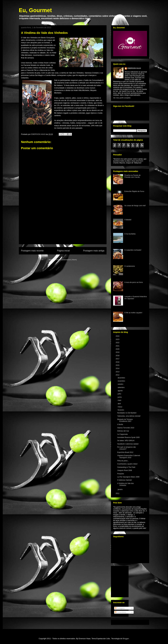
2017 (118, 359)
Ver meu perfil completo (122, 98)
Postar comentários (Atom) (66, 260)
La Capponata (122, 434)
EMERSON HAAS (134, 68)
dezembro (122, 378)
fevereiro (121, 410)
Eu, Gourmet (35, 10)
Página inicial (63, 251)
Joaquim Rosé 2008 (125, 470)
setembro (121, 387)
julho (120, 394)
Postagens (120, 608)
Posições (121, 474)
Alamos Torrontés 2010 (126, 428)
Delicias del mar (123, 431)
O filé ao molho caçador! (133, 313)
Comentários (120, 612)
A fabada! (128, 220)
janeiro (120, 489)
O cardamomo (130, 266)
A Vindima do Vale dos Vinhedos (126, 484)
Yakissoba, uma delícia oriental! (129, 416)
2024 (118, 336)
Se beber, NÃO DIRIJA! (126, 441)
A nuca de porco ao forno (134, 282)
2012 (118, 375)
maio (120, 400)
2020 (118, 349)
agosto (120, 391)
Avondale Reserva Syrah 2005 (128, 437)
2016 (118, 362)
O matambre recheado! (133, 250)
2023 (118, 339)
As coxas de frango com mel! (135, 206)
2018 (118, 356)
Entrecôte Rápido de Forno (134, 191)
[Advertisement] (63, 228)
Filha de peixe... (123, 461)
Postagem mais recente (32, 251)
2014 (118, 368)
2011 (118, 493)
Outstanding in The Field (126, 467)
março (120, 407)
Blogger (126, 639)
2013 (118, 372)
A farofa (120, 424)
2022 (118, 343)
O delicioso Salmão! (125, 480)
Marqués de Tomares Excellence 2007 (125, 420)
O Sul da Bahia (130, 234)
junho (120, 397)
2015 (118, 365)
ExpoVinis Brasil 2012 (125, 452)
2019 (118, 352)
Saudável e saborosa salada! (128, 444)
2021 (118, 346)
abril (119, 404)
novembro (122, 381)
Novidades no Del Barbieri (127, 413)
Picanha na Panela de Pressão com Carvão (132, 176)
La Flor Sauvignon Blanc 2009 (128, 477)
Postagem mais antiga (94, 251)
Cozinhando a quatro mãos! (127, 464)
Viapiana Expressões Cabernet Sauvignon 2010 (129, 456)
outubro (121, 384)
